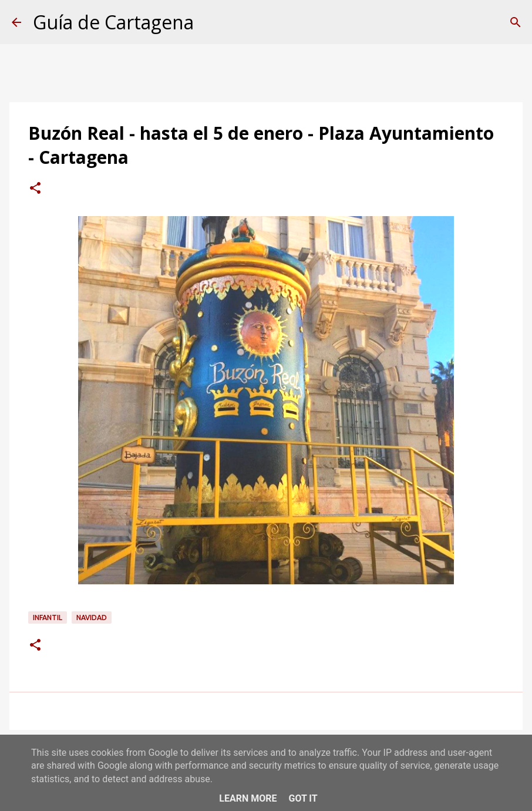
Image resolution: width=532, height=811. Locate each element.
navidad (92, 617)
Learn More (248, 798)
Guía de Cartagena (113, 22)
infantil (48, 617)
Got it (303, 798)
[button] (35, 189)
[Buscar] (516, 22)
